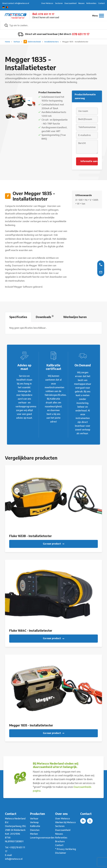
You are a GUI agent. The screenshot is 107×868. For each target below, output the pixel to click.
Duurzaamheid (70, 3)
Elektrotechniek (32, 42)
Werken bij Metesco (65, 822)
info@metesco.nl (14, 859)
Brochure (60, 841)
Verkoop (34, 822)
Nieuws (81, 3)
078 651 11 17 (46, 14)
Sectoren (59, 3)
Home (8, 42)
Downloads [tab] (45, 317)
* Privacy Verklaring (66, 849)
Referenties (91, 3)
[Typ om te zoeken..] (57, 25)
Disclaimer (61, 853)
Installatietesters (52, 42)
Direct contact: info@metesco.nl (16, 3)
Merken (34, 834)
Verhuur (17, 42)
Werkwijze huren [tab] (75, 317)
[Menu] (98, 16)
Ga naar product (54, 544)
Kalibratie (35, 826)
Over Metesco (47, 3)
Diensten (35, 830)
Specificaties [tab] (18, 317)
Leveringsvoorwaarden (42, 838)
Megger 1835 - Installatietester (75, 42)
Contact (101, 3)
